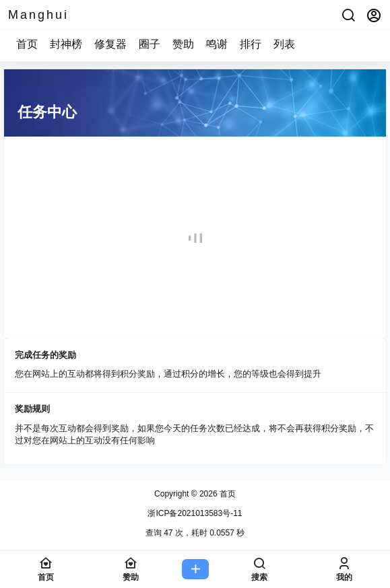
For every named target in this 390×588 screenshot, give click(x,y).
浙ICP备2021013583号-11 (195, 513)
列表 (284, 44)
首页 (27, 44)
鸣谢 (217, 44)
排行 (251, 44)
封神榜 (66, 44)
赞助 (183, 44)
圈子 (150, 44)
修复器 (110, 44)
